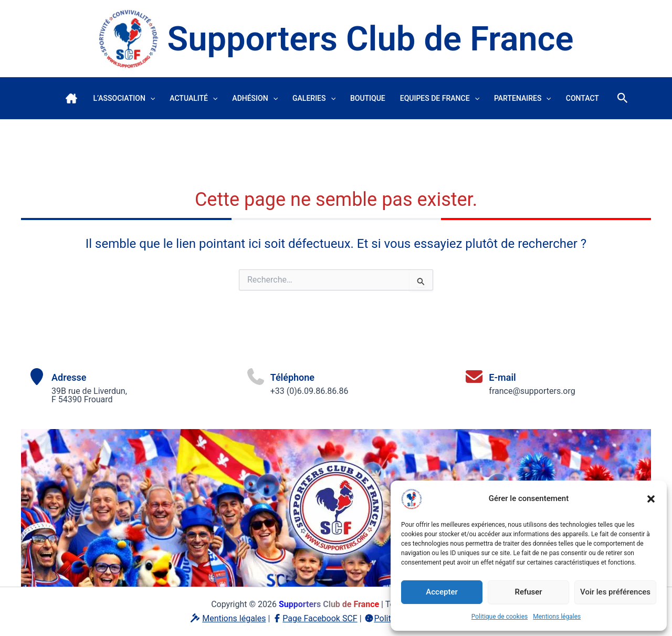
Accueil (71, 98)
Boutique (368, 98)
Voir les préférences (615, 592)
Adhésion (255, 98)
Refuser (528, 592)
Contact (582, 98)
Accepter (442, 592)
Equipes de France (440, 98)
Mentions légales (557, 617)
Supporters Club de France (370, 39)
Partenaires (523, 98)
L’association (124, 98)
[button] (651, 499)
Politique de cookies (500, 617)
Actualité (193, 98)
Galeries (314, 98)
